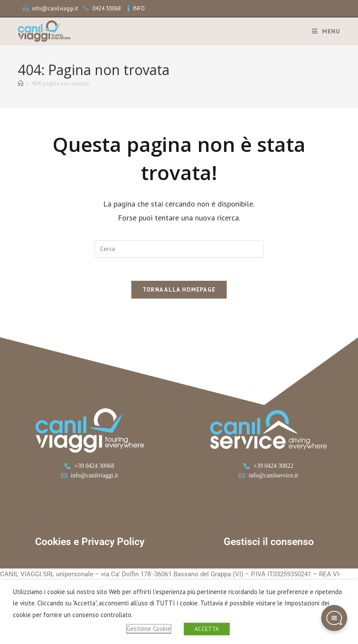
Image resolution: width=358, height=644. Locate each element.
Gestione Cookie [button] (149, 629)
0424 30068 (107, 8)
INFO (139, 8)
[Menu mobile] (323, 31)
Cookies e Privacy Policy (90, 546)
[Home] (21, 84)
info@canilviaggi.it (55, 8)
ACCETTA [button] (207, 629)
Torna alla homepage (179, 293)
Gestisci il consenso (269, 546)
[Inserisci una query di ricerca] (179, 249)
